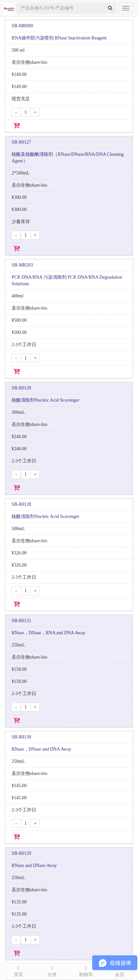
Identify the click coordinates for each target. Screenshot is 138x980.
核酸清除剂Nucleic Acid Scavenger (45, 400)
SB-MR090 (22, 26)
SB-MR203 (22, 265)
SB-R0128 (21, 388)
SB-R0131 (21, 621)
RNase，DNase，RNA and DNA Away (48, 633)
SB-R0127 (21, 142)
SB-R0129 (21, 853)
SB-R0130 (21, 737)
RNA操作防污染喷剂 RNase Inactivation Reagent (59, 38)
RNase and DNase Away (34, 865)
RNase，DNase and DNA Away (41, 749)
